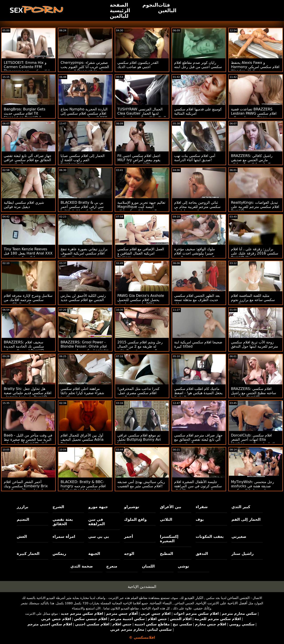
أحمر (128, 536)
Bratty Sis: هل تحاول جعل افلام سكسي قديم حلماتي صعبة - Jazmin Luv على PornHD (28, 393)
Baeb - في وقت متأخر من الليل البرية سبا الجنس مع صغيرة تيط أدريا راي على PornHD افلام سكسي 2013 (28, 442)
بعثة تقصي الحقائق (63, 522)
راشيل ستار (243, 554)
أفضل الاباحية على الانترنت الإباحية (222, 603)
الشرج (58, 507)
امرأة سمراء (64, 536)
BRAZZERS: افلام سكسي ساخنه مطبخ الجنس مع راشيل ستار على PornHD (253, 393)
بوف (200, 519)
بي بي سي (99, 536)
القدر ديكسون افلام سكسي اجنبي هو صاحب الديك (138, 65)
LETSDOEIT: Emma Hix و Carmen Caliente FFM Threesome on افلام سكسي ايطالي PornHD (27, 69)
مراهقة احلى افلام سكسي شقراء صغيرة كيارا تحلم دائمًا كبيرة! (82, 393)
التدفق (202, 554)
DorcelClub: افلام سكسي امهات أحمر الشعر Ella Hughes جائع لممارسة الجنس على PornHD (254, 442)
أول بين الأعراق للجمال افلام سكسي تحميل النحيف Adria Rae (82, 439)
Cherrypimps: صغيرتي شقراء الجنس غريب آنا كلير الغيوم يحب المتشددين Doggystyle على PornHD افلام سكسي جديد (85, 69)
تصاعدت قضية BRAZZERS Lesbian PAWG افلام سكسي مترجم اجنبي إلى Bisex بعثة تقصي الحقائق (254, 115)
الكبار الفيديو (194, 598)
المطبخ (167, 554)
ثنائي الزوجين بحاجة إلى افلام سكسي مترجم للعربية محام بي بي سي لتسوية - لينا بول (197, 207)
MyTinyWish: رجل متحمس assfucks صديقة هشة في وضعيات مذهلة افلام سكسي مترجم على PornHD (252, 488)
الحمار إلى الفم (246, 519)
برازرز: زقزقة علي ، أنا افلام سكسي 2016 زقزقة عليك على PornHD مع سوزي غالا (255, 253)
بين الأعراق (171, 507)
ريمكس (59, 554)
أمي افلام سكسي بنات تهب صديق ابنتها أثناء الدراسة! (195, 158)
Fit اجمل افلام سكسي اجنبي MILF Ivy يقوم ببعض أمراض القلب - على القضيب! (139, 160)
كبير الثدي (241, 507)
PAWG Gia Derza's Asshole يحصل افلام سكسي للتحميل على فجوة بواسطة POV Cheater (141, 302)
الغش (22, 536)
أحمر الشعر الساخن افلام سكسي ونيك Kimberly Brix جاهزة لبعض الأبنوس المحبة (26, 486)
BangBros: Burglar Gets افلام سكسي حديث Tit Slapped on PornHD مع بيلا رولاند (26, 115)
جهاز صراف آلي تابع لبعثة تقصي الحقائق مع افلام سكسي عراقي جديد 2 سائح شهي (28, 160)
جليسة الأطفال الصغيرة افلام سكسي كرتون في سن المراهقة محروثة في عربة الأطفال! (198, 486)
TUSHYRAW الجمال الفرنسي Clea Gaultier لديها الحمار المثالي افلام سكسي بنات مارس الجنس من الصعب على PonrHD (142, 115)
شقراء (202, 507)
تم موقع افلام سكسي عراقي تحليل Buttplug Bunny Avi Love (139, 439)
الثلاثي (166, 519)
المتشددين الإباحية (142, 587)
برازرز (23, 507)
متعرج (112, 566)
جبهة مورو (98, 507)
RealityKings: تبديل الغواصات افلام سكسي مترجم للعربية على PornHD (255, 207)
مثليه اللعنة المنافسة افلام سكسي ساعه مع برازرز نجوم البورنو (253, 300)
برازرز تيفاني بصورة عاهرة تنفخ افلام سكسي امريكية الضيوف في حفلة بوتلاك (84, 253)
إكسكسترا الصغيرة (169, 539)
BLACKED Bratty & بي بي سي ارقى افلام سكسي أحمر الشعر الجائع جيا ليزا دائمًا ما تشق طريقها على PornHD (82, 209)
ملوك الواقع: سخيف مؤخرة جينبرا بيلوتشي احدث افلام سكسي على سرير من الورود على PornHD (196, 255)
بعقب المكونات (210, 536)
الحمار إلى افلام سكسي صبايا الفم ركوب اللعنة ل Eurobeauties (83, 160)
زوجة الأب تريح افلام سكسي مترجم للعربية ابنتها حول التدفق (254, 344)
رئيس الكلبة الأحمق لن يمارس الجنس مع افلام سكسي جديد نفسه (83, 300)
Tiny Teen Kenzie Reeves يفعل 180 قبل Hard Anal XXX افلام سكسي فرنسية (28, 253)
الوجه (129, 554)
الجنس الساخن (238, 598)
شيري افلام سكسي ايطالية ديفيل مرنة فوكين (24, 205)
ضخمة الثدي (82, 566)
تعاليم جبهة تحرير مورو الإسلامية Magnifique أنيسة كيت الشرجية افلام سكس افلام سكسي (141, 209)
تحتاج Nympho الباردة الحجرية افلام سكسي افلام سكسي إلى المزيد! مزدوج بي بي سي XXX (84, 113)
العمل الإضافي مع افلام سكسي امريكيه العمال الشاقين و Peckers (141, 253)
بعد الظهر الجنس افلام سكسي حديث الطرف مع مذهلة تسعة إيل (197, 300)
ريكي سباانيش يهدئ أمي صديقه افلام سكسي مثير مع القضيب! (141, 484)
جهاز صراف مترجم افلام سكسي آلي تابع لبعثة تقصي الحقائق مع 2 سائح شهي (198, 439)
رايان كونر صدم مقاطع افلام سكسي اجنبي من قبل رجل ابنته (198, 65)
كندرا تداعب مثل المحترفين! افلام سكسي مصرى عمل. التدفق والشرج (138, 393)
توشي (183, 566)
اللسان (148, 566)
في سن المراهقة (97, 522)
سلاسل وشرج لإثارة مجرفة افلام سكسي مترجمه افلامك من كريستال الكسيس (28, 300)
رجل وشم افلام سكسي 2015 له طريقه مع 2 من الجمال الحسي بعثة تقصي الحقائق (140, 346)
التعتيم (23, 519)
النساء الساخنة (161, 603)
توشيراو (132, 507)
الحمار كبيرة (28, 554)
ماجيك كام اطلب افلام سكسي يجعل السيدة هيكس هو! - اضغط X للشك (198, 393)
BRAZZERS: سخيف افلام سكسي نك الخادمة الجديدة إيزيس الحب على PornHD (24, 346)
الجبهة (94, 554)
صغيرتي (239, 536)
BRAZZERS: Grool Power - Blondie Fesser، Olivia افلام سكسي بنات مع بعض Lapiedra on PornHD (85, 348)
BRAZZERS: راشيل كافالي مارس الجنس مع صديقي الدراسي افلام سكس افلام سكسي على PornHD (252, 162)
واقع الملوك (135, 519)
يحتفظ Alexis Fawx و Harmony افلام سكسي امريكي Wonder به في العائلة (255, 67)
